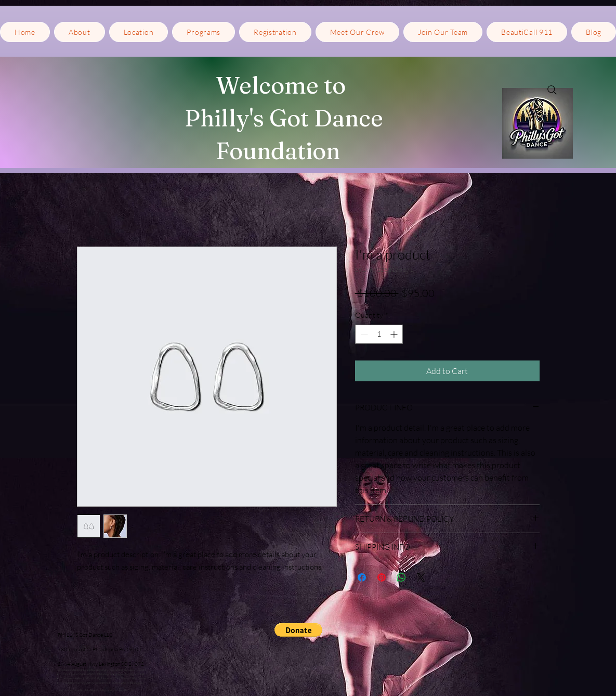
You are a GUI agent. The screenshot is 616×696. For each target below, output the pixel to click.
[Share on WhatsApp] (401, 577)
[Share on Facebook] (362, 577)
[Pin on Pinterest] (382, 577)
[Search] (552, 90)
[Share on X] (421, 577)
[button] (139, 32)
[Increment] (395, 334)
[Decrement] (363, 334)
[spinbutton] (379, 334)
